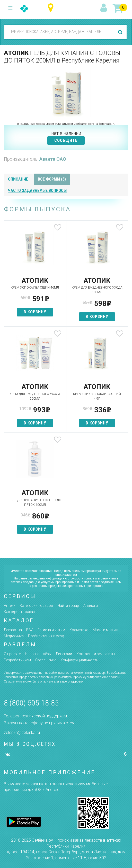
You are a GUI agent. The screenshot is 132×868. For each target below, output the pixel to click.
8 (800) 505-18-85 (31, 703)
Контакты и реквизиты (96, 654)
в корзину (35, 312)
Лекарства (13, 630)
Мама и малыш (105, 630)
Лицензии (64, 654)
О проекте (12, 654)
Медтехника (14, 636)
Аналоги (91, 606)
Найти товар (68, 606)
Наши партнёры (38, 654)
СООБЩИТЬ (66, 140)
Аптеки (10, 606)
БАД (30, 630)
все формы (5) (52, 179)
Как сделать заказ (19, 612)
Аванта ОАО (53, 159)
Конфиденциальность (79, 660)
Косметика (79, 630)
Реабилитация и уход (46, 636)
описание (18, 179)
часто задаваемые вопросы (37, 191)
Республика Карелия (52, 8)
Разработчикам (17, 660)
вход (104, 8)
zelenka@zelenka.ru (22, 733)
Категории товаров (36, 606)
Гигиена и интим (51, 630)
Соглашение (46, 660)
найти (121, 32)
